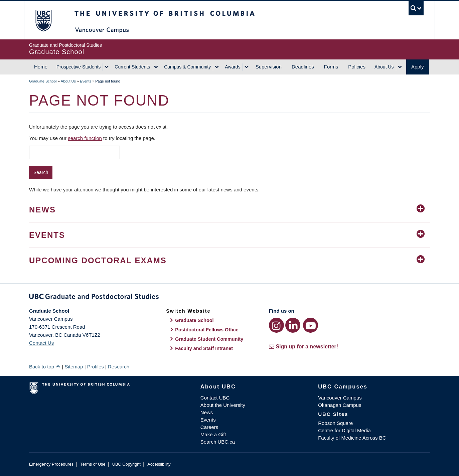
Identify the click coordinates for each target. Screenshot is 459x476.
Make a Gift (213, 434)
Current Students (132, 67)
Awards (233, 67)
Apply (418, 67)
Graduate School (43, 81)
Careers (209, 427)
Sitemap (74, 367)
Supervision (269, 67)
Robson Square (335, 423)
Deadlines (303, 67)
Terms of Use (93, 464)
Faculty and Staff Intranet (204, 348)
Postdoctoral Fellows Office (207, 330)
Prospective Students (79, 67)
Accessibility (159, 464)
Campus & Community (187, 67)
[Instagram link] (276, 325)
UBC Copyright (126, 464)
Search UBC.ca (218, 442)
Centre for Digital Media (344, 430)
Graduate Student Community (209, 339)
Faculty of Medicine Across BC (352, 438)
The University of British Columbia (43, 20)
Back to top (45, 367)
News (207, 412)
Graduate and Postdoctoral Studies (229, 298)
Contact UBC (215, 398)
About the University (223, 405)
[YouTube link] (311, 325)
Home (41, 67)
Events (86, 81)
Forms (331, 67)
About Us (384, 67)
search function (85, 138)
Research (119, 367)
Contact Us (41, 343)
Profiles (96, 367)
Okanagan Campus (340, 405)
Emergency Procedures (51, 464)
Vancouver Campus (340, 398)
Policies (357, 67)
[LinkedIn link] (293, 325)
